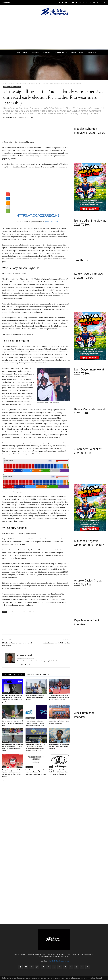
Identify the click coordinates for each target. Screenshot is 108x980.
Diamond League (61, 53)
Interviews (47, 53)
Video (82, 53)
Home (19, 53)
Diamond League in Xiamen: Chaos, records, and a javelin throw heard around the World (35, 723)
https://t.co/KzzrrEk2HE (38, 215)
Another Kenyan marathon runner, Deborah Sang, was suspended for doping (59, 746)
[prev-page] (4, 780)
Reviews (36, 53)
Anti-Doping (52, 742)
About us (92, 53)
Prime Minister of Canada (27, 612)
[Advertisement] (54, 34)
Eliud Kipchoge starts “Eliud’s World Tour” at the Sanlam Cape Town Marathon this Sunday (59, 772)
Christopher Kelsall (11, 118)
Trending (73, 53)
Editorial (12, 84)
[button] (59, 2)
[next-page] (7, 780)
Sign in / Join (7, 2)
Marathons (29, 693)
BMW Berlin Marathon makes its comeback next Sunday (17, 644)
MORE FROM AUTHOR (38, 675)
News (26, 53)
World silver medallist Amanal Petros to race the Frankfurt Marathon (35, 698)
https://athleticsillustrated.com (25, 658)
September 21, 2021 (51, 222)
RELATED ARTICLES (14, 675)
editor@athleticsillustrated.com (58, 961)
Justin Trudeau (13, 612)
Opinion (12, 87)
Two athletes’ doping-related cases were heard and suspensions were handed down (36, 772)
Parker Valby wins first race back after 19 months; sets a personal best (13, 723)
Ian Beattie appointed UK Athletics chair (56, 643)
